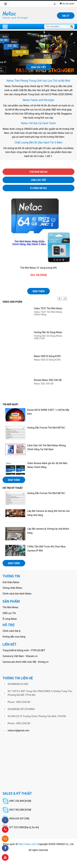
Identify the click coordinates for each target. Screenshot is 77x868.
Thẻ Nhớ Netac (38, 172)
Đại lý (66, 16)
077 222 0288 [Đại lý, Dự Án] (24, 827)
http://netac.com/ (28, 844)
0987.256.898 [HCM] (20, 801)
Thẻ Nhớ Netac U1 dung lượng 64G (38, 268)
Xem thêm (38, 291)
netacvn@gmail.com (19, 730)
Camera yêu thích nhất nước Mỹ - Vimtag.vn (25, 662)
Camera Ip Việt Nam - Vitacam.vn (20, 656)
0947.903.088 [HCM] (20, 810)
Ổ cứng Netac (38, 188)
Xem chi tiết (38, 67)
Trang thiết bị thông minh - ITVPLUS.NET (24, 650)
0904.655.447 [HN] (19, 819)
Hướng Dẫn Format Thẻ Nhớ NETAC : (47, 428)
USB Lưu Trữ (39, 180)
